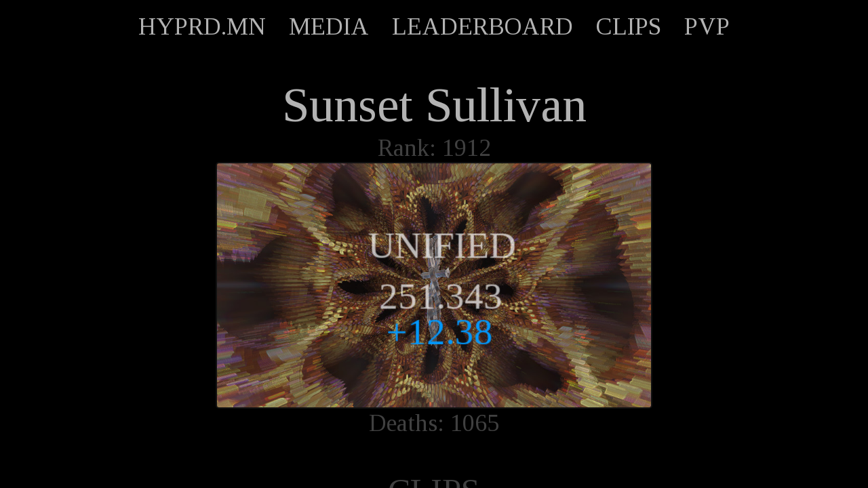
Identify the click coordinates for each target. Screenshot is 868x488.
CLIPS (629, 26)
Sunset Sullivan (434, 105)
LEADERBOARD (482, 26)
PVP (707, 26)
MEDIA (329, 26)
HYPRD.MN (202, 26)
